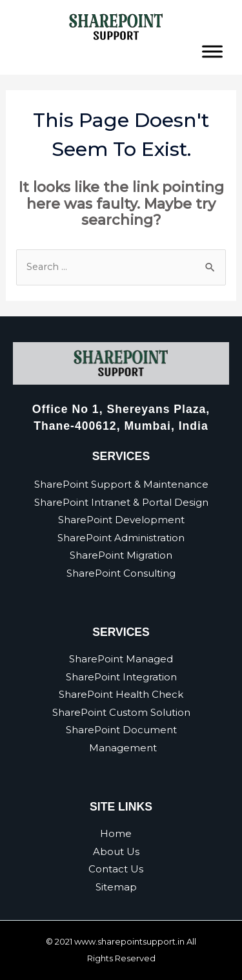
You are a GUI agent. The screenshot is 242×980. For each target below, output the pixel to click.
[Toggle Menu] (212, 51)
